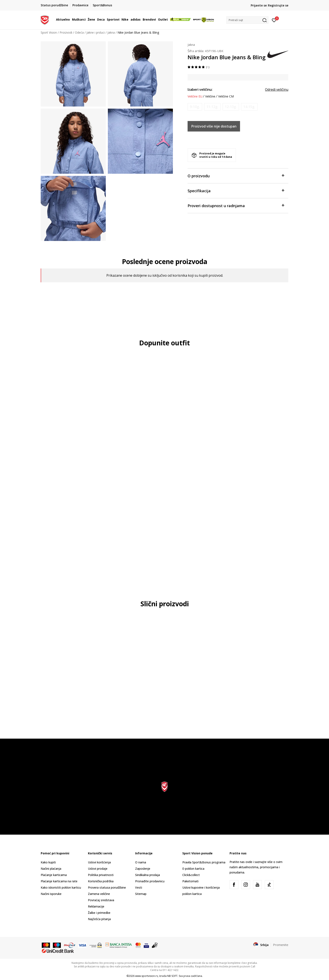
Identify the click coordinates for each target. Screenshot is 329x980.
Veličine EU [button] (195, 96)
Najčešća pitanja (99, 919)
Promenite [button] (281, 945)
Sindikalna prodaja (148, 875)
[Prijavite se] (274, 20)
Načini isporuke (51, 894)
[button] (247, 20)
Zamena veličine (99, 894)
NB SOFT (172, 976)
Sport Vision (49, 32)
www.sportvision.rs (146, 976)
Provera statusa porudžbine (107, 887)
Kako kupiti (48, 862)
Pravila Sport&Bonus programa (204, 862)
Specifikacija (236, 190)
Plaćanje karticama (54, 875)
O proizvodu (236, 176)
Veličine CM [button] (226, 96)
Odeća (79, 32)
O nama (141, 862)
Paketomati (190, 881)
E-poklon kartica (193, 869)
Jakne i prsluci (96, 32)
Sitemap (141, 894)
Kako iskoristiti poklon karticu (61, 887)
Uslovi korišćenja (99, 862)
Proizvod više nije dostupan (214, 126)
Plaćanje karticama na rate (59, 881)
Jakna (111, 32)
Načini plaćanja (51, 869)
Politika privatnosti (101, 875)
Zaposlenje (143, 869)
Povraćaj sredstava (101, 900)
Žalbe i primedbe (99, 913)
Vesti (139, 887)
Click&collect (191, 875)
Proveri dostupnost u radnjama (236, 205)
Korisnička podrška (101, 881)
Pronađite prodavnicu (150, 881)
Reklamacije (96, 906)
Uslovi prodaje (98, 869)
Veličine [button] (210, 96)
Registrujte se (278, 5)
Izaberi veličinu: (200, 89)
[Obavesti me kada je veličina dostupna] (195, 107)
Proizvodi (66, 32)
